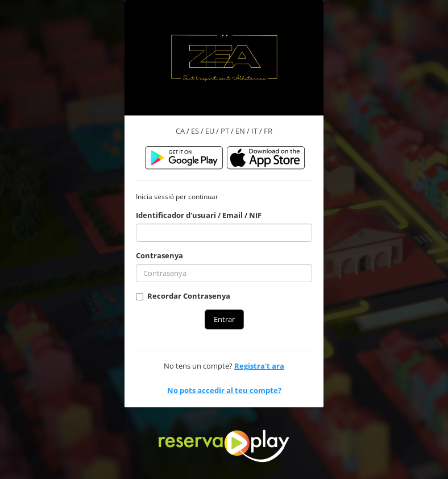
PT (225, 131)
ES (195, 131)
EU (210, 131)
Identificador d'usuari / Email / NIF (199, 215)
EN (240, 131)
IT (254, 131)
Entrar (224, 319)
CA (180, 131)
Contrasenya (159, 255)
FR (268, 131)
